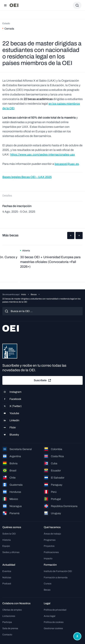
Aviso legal (50, 616)
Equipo (6, 546)
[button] (71, 235)
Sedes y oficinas (11, 552)
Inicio (24, 294)
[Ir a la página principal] (14, 5)
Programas (50, 540)
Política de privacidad (55, 610)
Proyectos (49, 546)
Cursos (48, 584)
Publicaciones (51, 552)
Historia (7, 540)
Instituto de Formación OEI (58, 571)
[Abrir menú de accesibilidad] (77, 636)
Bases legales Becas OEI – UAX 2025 (27, 177)
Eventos (7, 571)
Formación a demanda (56, 577)
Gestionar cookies (53, 628)
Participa (7, 622)
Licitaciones (9, 616)
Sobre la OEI (9, 534)
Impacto (48, 558)
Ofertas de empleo (12, 610)
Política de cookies (54, 622)
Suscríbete (43, 380)
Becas (34, 294)
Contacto (7, 635)
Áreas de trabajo (52, 534)
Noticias (7, 577)
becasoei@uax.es (67, 164)
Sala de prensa (10, 628)
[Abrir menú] (5, 5)
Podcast (7, 584)
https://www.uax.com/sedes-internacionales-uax (43, 154)
